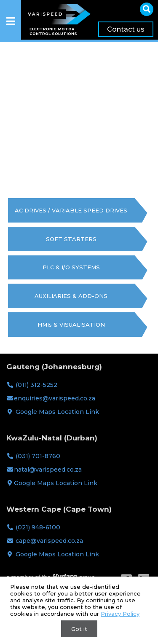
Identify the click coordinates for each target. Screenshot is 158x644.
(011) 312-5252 (36, 385)
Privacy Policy (120, 614)
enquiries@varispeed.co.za (55, 398)
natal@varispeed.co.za (48, 470)
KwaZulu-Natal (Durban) (52, 438)
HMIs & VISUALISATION (71, 325)
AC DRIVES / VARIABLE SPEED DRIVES (71, 210)
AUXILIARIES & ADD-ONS (71, 296)
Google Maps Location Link (57, 412)
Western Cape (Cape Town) (59, 509)
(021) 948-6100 (38, 527)
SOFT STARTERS (71, 239)
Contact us (126, 29)
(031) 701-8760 (38, 456)
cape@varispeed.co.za (49, 541)
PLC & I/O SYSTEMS (71, 267)
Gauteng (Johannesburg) (54, 367)
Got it (79, 629)
